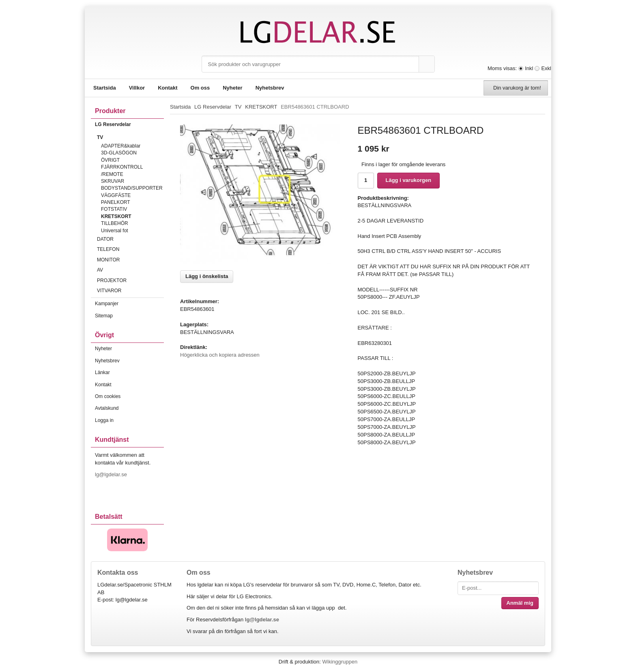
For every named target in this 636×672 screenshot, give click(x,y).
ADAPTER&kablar (121, 146)
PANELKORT (116, 202)
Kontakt (168, 88)
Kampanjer (107, 304)
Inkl (529, 68)
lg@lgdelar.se (112, 474)
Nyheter (232, 88)
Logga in (104, 420)
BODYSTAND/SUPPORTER (132, 188)
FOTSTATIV (114, 209)
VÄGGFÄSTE (116, 195)
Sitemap (104, 316)
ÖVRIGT (110, 160)
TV (130, 137)
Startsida (105, 88)
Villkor (137, 88)
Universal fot (115, 231)
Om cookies (108, 396)
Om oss (200, 88)
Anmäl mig (520, 603)
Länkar (102, 372)
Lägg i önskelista (207, 276)
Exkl (546, 68)
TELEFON (130, 249)
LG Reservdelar (129, 124)
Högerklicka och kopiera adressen (220, 355)
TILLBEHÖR (115, 223)
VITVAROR (130, 291)
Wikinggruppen (340, 662)
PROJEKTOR (130, 280)
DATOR (130, 239)
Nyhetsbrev (270, 88)
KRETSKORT (116, 216)
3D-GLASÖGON (119, 153)
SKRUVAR (113, 181)
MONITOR (130, 260)
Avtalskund (107, 408)
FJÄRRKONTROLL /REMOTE (122, 170)
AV (130, 270)
